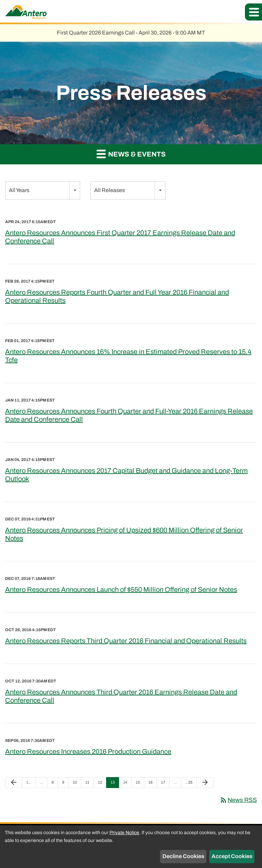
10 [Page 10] (77, 784)
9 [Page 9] (65, 784)
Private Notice (124, 833)
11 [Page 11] (89, 784)
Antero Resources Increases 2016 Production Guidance (88, 751)
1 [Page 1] (30, 784)
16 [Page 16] (152, 784)
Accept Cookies (232, 856)
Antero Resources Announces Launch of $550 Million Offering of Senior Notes (121, 589)
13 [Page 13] (114, 784)
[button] (253, 12)
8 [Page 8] (55, 784)
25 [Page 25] (189, 784)
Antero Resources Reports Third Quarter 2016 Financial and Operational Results (126, 641)
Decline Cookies (183, 856)
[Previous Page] (14, 783)
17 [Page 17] (165, 784)
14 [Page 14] (127, 784)
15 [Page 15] (140, 784)
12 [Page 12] (102, 784)
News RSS (238, 800)
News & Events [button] (131, 154)
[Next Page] (205, 783)
